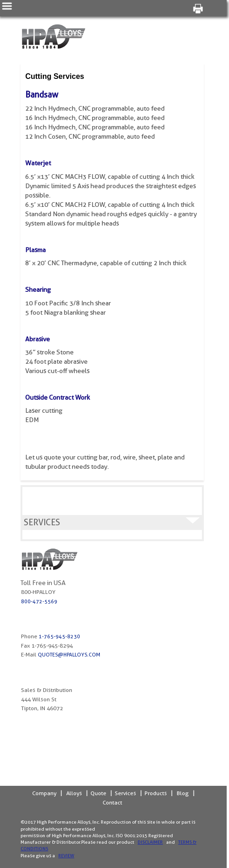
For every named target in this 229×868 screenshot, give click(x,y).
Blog (183, 793)
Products (156, 793)
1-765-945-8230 (59, 636)
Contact (112, 802)
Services (125, 793)
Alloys (74, 793)
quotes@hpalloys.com (69, 655)
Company (44, 793)
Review (66, 855)
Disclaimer (150, 842)
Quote (98, 793)
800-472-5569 (39, 601)
